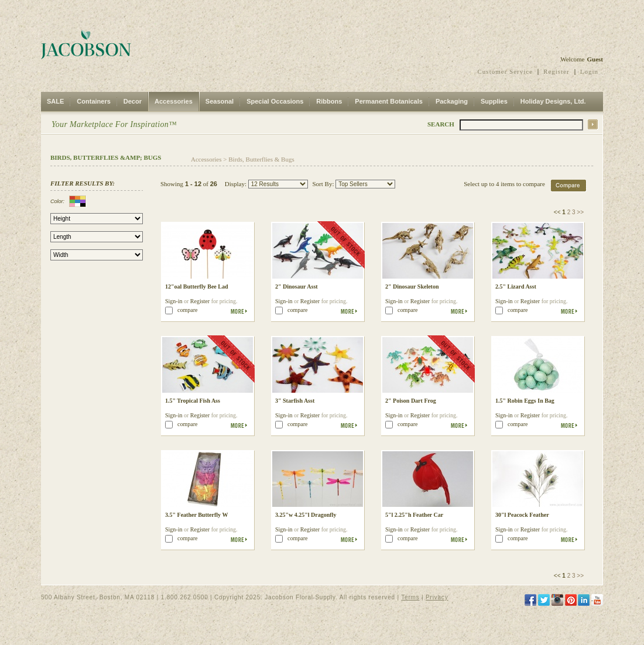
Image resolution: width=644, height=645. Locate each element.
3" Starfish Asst (295, 401)
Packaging (452, 101)
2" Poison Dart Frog (411, 401)
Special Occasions (275, 101)
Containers (93, 101)
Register (556, 71)
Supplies (494, 101)
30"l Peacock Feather (522, 515)
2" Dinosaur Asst (297, 287)
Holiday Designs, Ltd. (553, 101)
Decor (133, 101)
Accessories (174, 101)
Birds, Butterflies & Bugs (261, 159)
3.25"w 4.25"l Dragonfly (306, 515)
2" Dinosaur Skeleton (412, 287)
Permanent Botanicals (389, 101)
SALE (55, 101)
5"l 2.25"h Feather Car (414, 515)
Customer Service (506, 71)
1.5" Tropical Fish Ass (193, 401)
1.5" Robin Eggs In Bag (525, 401)
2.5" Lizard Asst (516, 287)
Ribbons (329, 101)
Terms (410, 597)
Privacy (437, 597)
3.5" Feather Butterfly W (196, 515)
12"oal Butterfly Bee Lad (197, 287)
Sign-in (174, 301)
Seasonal (220, 101)
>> (580, 212)
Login (589, 71)
